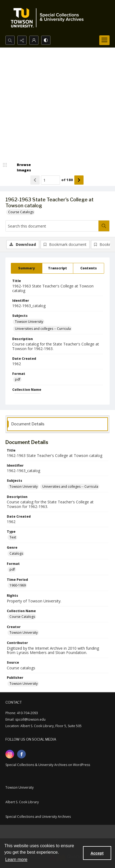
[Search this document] (52, 226)
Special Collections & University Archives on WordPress (48, 765)
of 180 (67, 180)
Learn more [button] (16, 859)
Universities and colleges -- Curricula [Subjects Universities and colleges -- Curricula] (43, 329)
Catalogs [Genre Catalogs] (16, 553)
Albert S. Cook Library (22, 802)
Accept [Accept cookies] (97, 853)
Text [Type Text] (13, 537)
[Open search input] (10, 40)
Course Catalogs (21, 212)
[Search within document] (104, 226)
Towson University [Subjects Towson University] (29, 322)
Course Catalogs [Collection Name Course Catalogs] (22, 617)
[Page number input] (50, 180)
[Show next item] (79, 180)
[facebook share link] (21, 754)
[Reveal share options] (22, 40)
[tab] (27, 268)
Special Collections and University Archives (38, 817)
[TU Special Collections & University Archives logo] (49, 18)
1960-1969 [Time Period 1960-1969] (18, 585)
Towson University (20, 787)
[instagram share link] (10, 754)
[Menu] (104, 40)
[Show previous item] (35, 180)
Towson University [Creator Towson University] (24, 633)
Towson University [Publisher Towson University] (24, 684)
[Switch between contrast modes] (46, 40)
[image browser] (20, 167)
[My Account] (34, 40)
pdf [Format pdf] (18, 379)
